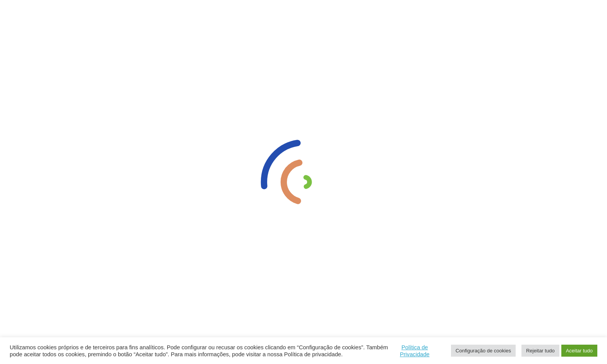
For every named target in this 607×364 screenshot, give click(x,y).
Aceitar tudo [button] (579, 351)
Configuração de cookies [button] (483, 351)
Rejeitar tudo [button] (540, 351)
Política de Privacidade (415, 351)
